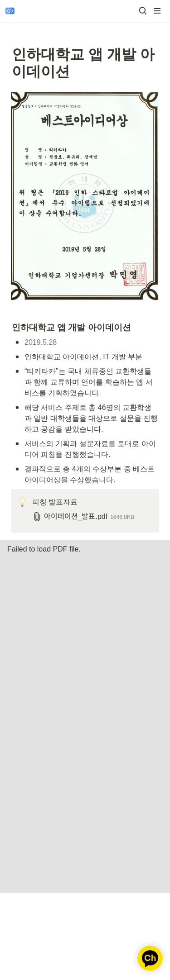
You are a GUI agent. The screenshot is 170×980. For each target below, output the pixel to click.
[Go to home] (10, 11)
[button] (143, 11)
